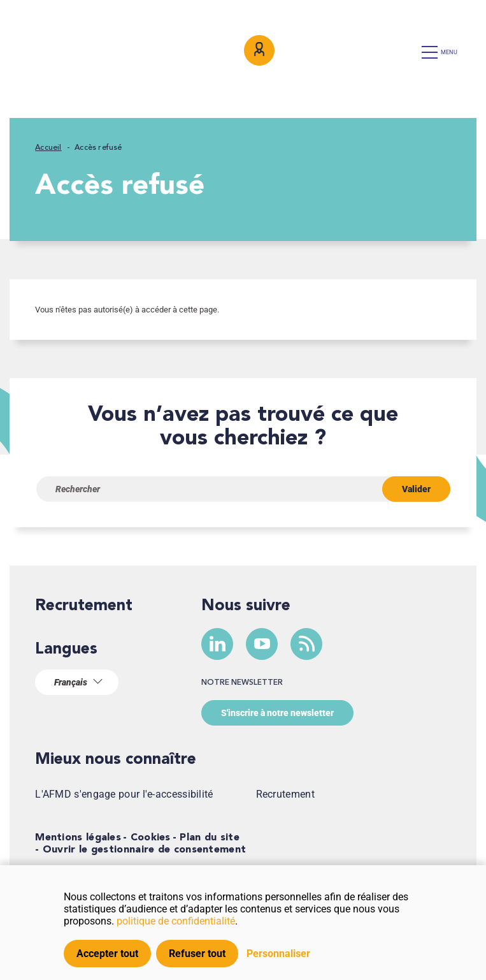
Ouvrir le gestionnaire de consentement (144, 850)
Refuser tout (197, 954)
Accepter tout (107, 954)
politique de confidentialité (176, 921)
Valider (416, 489)
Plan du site (210, 838)
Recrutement (84, 606)
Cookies (151, 838)
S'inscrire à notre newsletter (277, 713)
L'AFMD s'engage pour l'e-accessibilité (124, 794)
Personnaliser (278, 954)
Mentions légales (78, 838)
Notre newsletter (242, 683)
